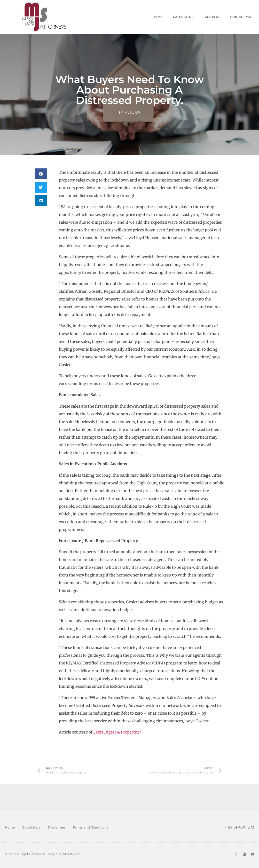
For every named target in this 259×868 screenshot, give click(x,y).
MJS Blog (213, 17)
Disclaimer (56, 827)
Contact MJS (241, 17)
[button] (41, 174)
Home (159, 17)
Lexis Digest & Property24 (118, 732)
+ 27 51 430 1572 (240, 827)
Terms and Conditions (90, 827)
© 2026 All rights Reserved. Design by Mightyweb (43, 854)
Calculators (184, 17)
